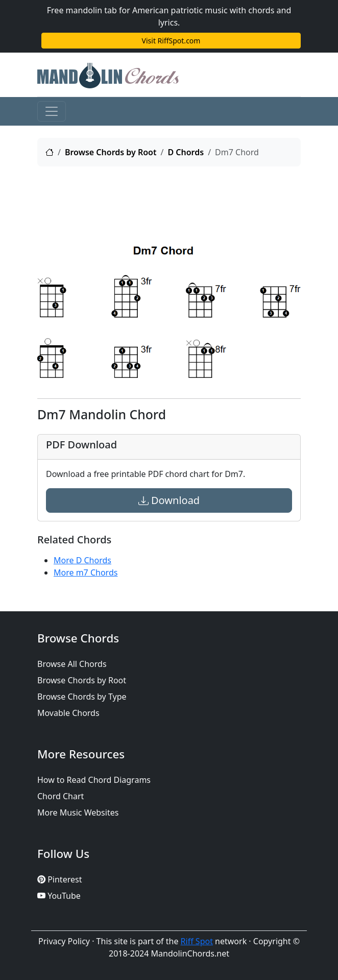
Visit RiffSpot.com (171, 41)
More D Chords (82, 560)
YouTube (59, 896)
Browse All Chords (72, 664)
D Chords (186, 152)
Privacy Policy (64, 941)
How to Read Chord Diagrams (94, 780)
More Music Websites (78, 812)
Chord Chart (61, 796)
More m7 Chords (86, 572)
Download (169, 500)
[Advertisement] (169, 200)
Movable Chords (68, 713)
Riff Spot (197, 941)
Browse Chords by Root (111, 152)
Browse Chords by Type (82, 697)
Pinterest (59, 879)
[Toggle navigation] (52, 111)
